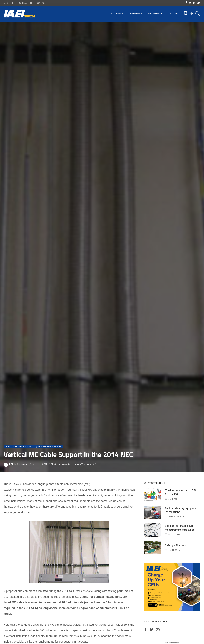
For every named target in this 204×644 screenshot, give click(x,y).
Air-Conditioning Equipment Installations (181, 510)
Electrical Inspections (19, 447)
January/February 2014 (49, 447)
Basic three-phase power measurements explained (180, 528)
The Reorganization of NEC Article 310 (181, 492)
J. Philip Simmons (18, 464)
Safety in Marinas (175, 545)
